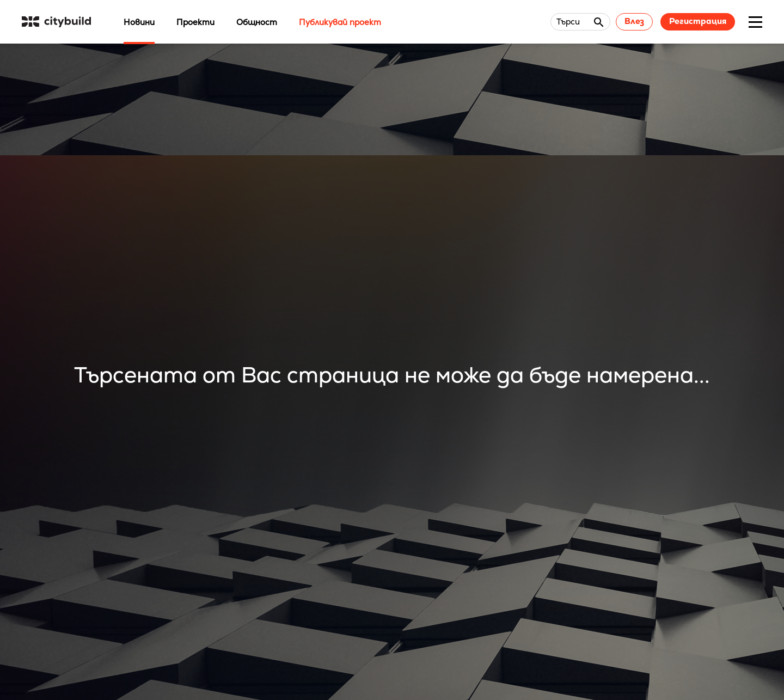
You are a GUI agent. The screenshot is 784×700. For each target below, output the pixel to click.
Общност (257, 22)
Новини (139, 22)
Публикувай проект (340, 22)
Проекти (195, 22)
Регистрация (698, 21)
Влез (634, 21)
